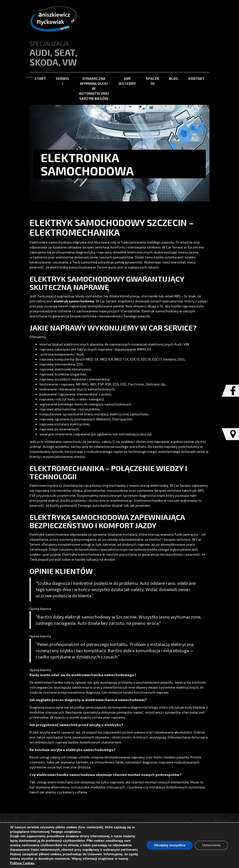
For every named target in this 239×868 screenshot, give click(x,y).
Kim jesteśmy (127, 81)
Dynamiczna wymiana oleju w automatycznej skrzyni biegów (94, 88)
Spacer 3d (152, 81)
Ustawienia (211, 845)
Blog (174, 78)
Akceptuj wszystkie (170, 845)
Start (40, 78)
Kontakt (196, 78)
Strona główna (51, 180)
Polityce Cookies (22, 863)
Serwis (62, 80)
